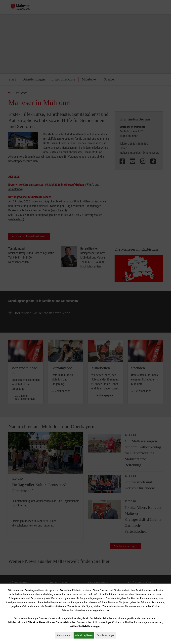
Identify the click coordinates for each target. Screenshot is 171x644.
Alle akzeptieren (85, 635)
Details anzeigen (106, 635)
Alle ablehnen (65, 635)
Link (107, 610)
